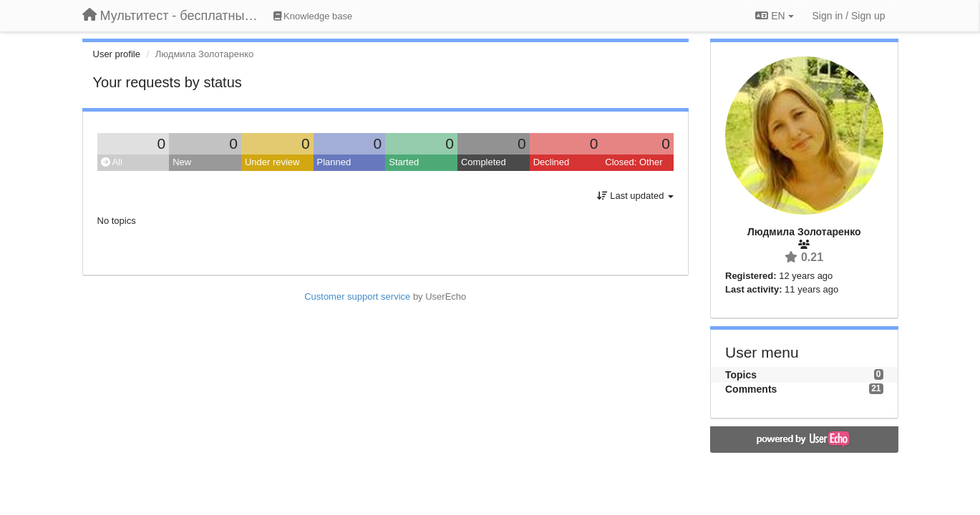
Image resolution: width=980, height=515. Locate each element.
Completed (484, 162)
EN (774, 16)
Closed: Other (634, 162)
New (182, 162)
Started (404, 162)
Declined (552, 162)
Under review (272, 162)
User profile (117, 54)
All (112, 162)
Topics (741, 375)
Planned (334, 162)
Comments (751, 389)
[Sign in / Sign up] (849, 16)
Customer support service (357, 296)
